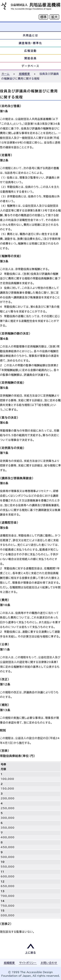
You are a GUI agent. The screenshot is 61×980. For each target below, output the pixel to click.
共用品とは (30, 35)
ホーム (6, 74)
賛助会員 (31, 58)
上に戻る (31, 953)
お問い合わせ (49, 963)
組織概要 (24, 74)
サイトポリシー (28, 963)
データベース (31, 66)
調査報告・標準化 (31, 43)
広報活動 (31, 51)
